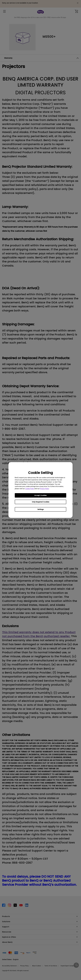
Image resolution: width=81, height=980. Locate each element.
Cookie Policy (30, 489)
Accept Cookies (40, 495)
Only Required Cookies (41, 502)
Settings (41, 509)
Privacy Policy (44, 489)
